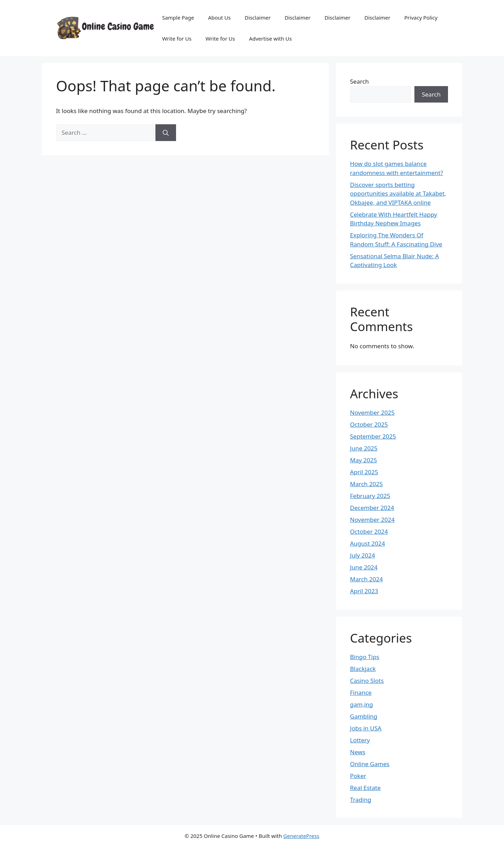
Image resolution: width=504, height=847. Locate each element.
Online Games (370, 764)
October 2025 (369, 424)
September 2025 (373, 436)
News (358, 752)
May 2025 (363, 460)
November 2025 (372, 412)
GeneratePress (301, 836)
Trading (361, 800)
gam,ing (362, 704)
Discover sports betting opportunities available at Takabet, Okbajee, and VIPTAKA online (398, 194)
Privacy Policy (421, 17)
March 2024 (366, 579)
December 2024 (372, 508)
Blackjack (363, 669)
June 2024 (364, 567)
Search (359, 81)
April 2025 (364, 472)
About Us (219, 17)
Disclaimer (258, 17)
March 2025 (366, 484)
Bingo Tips (365, 657)
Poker (358, 776)
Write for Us (177, 38)
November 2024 (372, 520)
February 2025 (370, 496)
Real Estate (365, 788)
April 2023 (364, 591)
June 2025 (364, 448)
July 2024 (363, 555)
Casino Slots (367, 681)
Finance (361, 692)
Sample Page (178, 17)
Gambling (364, 716)
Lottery (360, 740)
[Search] (166, 133)
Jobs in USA (366, 728)
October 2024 (369, 531)
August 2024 (367, 543)
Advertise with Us (270, 38)
